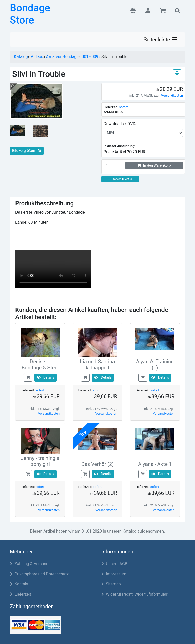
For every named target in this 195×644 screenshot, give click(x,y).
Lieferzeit (21, 594)
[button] (133, 11)
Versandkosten (172, 95)
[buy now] (28, 377)
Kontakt (19, 584)
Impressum (114, 574)
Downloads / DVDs (120, 124)
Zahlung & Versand (29, 564)
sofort (124, 107)
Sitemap (111, 584)
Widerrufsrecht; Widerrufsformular (134, 594)
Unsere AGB (114, 564)
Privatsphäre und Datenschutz (39, 574)
